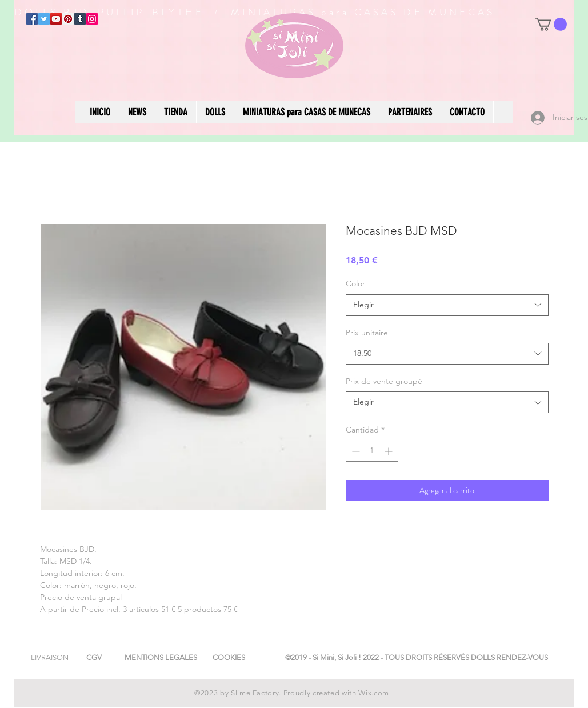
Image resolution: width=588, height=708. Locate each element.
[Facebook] (32, 19)
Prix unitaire (367, 333)
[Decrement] (355, 451)
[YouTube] (56, 19)
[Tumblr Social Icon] (80, 19)
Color (355, 283)
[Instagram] (92, 19)
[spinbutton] (372, 451)
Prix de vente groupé (384, 381)
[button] (551, 24)
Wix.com (374, 693)
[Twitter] (44, 19)
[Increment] (389, 451)
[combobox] (447, 305)
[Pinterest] (68, 19)
